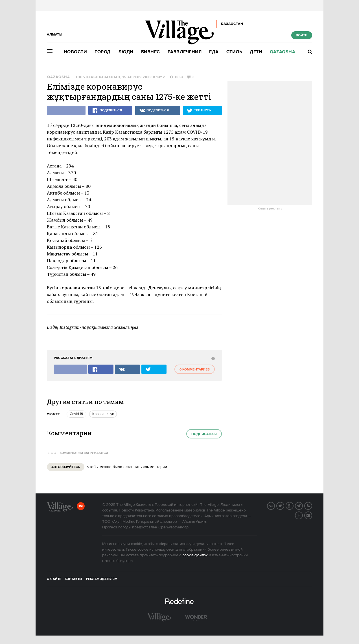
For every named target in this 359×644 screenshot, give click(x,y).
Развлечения (185, 52)
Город (103, 52)
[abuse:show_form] (212, 358)
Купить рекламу (270, 209)
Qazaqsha (283, 52)
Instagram (312, 515)
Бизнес (151, 52)
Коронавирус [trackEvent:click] (103, 414)
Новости (75, 52)
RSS (312, 505)
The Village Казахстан (98, 77)
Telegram (303, 505)
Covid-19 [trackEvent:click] (76, 414)
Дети (256, 52)
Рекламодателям (102, 579)
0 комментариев (195, 370)
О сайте (54, 579)
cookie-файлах (195, 555)
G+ (293, 505)
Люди (126, 52)
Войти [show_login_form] (302, 35)
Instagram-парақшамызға (86, 327)
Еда (214, 52)
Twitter (284, 505)
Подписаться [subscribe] (204, 434)
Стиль (234, 52)
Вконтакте (275, 505)
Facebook (303, 515)
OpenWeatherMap (173, 527)
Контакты (74, 579)
